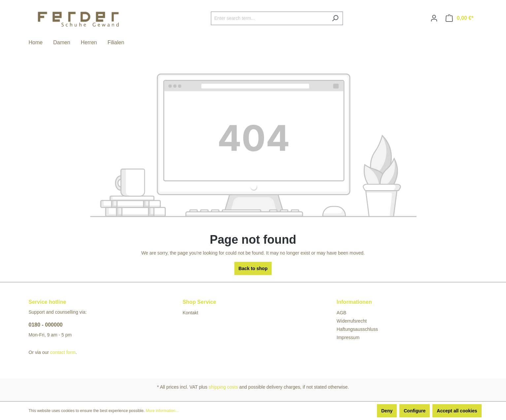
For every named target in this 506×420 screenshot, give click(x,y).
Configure (415, 411)
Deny (387, 411)
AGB (342, 313)
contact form (63, 352)
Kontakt (190, 313)
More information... (162, 411)
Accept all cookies (457, 411)
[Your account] (434, 18)
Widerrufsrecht (352, 321)
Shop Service (199, 302)
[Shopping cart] (460, 18)
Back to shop (253, 268)
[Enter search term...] (269, 18)
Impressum (348, 337)
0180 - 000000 (46, 325)
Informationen (354, 302)
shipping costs (223, 387)
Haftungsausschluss (357, 329)
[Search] (335, 18)
